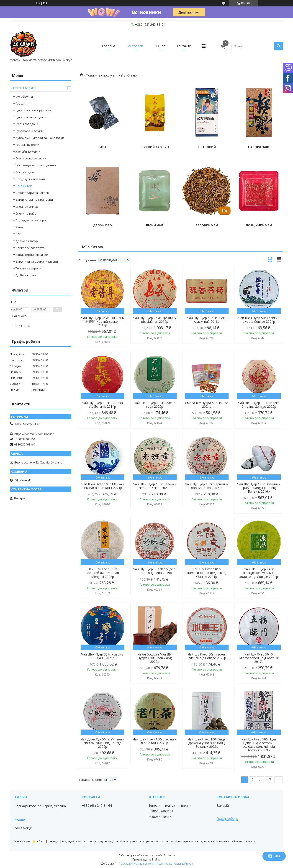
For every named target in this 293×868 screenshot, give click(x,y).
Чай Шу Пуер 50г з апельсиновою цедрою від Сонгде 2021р (207, 573)
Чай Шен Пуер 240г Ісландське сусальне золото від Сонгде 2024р (259, 573)
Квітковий (207, 147)
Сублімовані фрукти (30, 131)
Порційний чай (259, 225)
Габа (102, 147)
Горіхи (20, 103)
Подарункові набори (31, 220)
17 (269, 780)
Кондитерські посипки (32, 255)
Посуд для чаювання (31, 179)
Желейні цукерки (28, 151)
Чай (18, 234)
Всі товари (135, 46)
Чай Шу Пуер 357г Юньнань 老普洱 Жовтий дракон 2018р (103, 322)
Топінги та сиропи (28, 268)
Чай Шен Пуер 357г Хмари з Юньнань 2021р (102, 656)
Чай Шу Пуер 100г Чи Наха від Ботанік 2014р (102, 405)
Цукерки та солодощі (31, 117)
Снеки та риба (26, 213)
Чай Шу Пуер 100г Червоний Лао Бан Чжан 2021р (207, 486)
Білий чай (155, 225)
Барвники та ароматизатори (37, 261)
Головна (108, 46)
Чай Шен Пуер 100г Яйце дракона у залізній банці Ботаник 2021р (207, 743)
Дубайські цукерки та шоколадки (40, 138)
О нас (161, 46)
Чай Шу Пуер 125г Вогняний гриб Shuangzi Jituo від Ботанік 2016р (259, 488)
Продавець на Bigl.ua (146, 859)
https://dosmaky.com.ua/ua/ (34, 434)
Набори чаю (259, 147)
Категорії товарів (24, 88)
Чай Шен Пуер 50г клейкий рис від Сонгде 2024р (259, 320)
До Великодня (26, 275)
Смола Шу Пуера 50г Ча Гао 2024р (207, 405)
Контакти (184, 46)
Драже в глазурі (27, 241)
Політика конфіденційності (175, 864)
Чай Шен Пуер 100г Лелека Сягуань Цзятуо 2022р (259, 405)
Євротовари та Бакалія (32, 193)
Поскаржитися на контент (136, 864)
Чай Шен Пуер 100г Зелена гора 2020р (155, 405)
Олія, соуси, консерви (31, 158)
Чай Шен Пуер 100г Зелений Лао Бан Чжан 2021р (155, 486)
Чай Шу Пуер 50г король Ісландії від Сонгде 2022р (207, 656)
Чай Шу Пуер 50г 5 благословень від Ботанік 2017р (259, 658)
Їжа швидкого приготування (36, 165)
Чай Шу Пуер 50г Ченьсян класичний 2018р (207, 320)
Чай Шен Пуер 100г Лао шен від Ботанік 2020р (155, 741)
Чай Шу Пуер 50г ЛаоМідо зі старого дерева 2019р (155, 571)
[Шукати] (279, 46)
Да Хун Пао (102, 225)
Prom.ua (169, 855)
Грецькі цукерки (27, 145)
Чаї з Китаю (24, 186)
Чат (274, 856)
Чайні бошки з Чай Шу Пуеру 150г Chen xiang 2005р (155, 658)
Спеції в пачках (27, 207)
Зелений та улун (155, 147)
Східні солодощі (27, 124)
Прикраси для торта (30, 248)
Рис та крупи (25, 172)
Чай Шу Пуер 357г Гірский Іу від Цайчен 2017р (155, 320)
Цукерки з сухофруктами (33, 110)
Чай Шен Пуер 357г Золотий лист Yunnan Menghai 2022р (102, 573)
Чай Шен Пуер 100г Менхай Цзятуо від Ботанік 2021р (103, 486)
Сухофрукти (24, 97)
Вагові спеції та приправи (34, 200)
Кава (19, 227)
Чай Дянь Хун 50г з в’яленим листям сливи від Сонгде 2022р (102, 743)
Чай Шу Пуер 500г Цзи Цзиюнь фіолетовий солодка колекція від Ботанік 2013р (259, 745)
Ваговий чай (207, 225)
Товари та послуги (101, 75)
